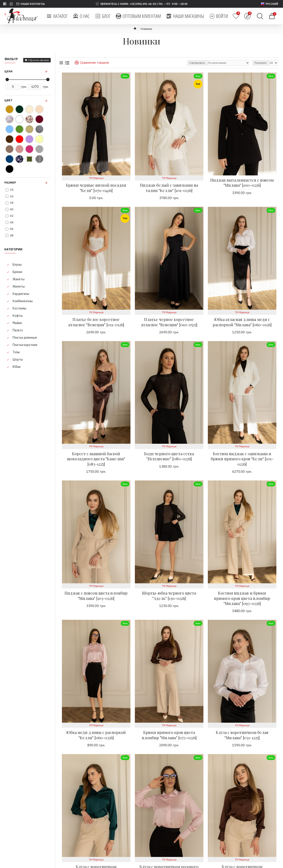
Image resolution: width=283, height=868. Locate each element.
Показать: (261, 63)
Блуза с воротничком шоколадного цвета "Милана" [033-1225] (242, 838)
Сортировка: (197, 63)
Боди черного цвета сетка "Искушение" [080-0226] (169, 456)
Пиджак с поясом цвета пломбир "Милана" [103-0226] (96, 596)
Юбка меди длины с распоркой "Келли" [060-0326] (96, 735)
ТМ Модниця (96, 178)
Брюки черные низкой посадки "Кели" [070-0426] (96, 188)
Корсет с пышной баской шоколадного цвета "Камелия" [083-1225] (96, 459)
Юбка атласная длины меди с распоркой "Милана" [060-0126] (242, 322)
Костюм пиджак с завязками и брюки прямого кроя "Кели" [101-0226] (242, 459)
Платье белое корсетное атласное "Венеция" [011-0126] (96, 322)
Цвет (9, 100)
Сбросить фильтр (38, 60)
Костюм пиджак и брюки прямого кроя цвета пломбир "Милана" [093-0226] (242, 598)
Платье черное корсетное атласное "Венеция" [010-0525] (169, 322)
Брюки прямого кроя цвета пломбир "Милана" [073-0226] (169, 735)
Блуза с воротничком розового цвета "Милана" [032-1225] (169, 835)
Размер (10, 183)
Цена (9, 71)
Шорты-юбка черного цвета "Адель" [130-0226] (169, 596)
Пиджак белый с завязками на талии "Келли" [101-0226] (169, 188)
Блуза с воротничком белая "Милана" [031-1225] (242, 735)
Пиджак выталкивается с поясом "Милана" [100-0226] (242, 183)
